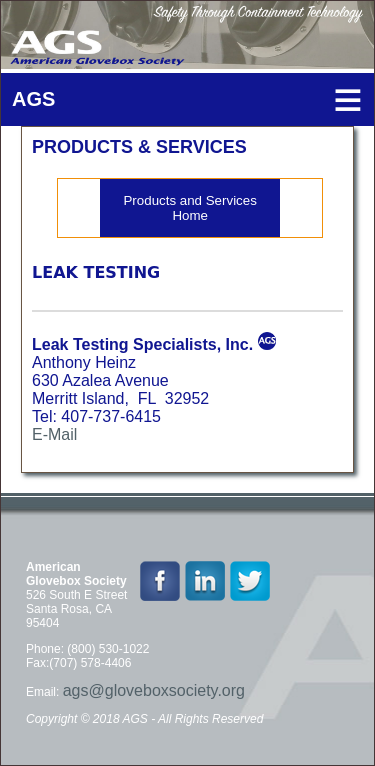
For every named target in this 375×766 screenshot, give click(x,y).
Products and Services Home (189, 208)
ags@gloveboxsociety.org (154, 690)
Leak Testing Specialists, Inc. (142, 344)
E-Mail (54, 434)
